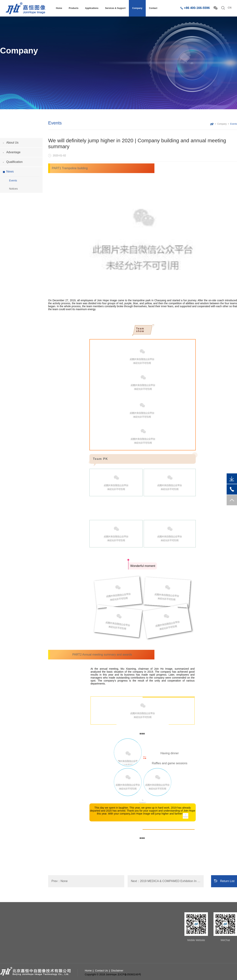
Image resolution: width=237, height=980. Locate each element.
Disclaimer (117, 971)
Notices (13, 189)
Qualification (14, 162)
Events (13, 180)
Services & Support (115, 8)
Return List (227, 881)
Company (137, 8)
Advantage (13, 152)
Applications (92, 8)
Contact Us (101, 971)
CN (230, 8)
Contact (153, 8)
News (10, 171)
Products (74, 8)
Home (59, 8)
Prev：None (60, 881)
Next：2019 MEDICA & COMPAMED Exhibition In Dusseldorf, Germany (167, 881)
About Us (12, 143)
